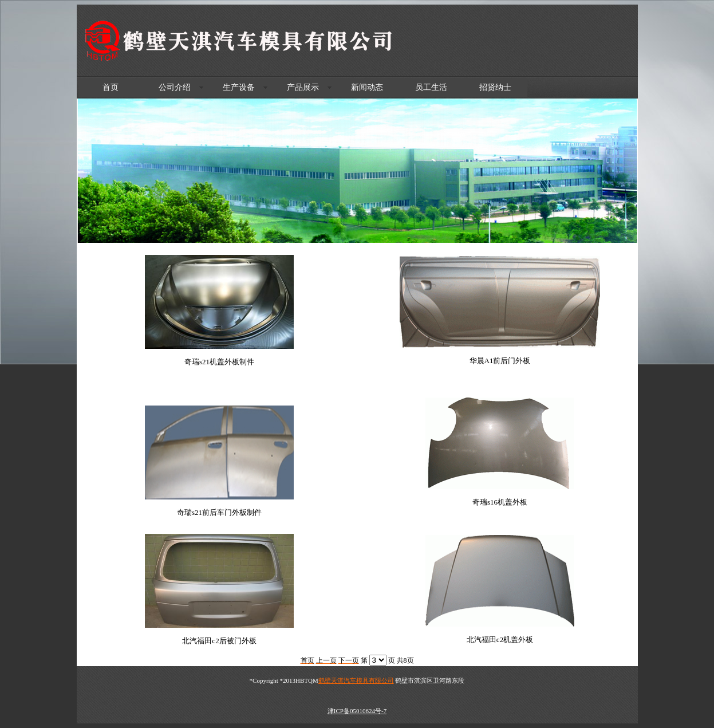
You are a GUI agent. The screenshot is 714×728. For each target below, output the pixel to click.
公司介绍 (175, 87)
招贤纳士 (495, 87)
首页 (111, 87)
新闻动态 (367, 87)
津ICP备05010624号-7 (357, 711)
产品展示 (303, 87)
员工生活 (431, 87)
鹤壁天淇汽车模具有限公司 (356, 680)
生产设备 (239, 87)
